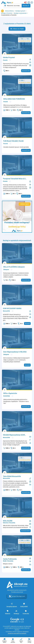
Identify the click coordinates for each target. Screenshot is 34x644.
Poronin (5, 60)
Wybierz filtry (21, 640)
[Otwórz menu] (32, 3)
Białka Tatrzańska (8, 561)
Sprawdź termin (25, 531)
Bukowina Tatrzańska (9, 523)
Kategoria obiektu (4, 640)
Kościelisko (7, 396)
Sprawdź (27, 323)
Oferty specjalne (13, 640)
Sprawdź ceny (26, 71)
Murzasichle (6, 311)
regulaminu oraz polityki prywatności (17, 633)
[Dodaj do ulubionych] (5, 54)
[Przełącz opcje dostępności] (29, 3)
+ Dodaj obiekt (25, 204)
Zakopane (6, 270)
